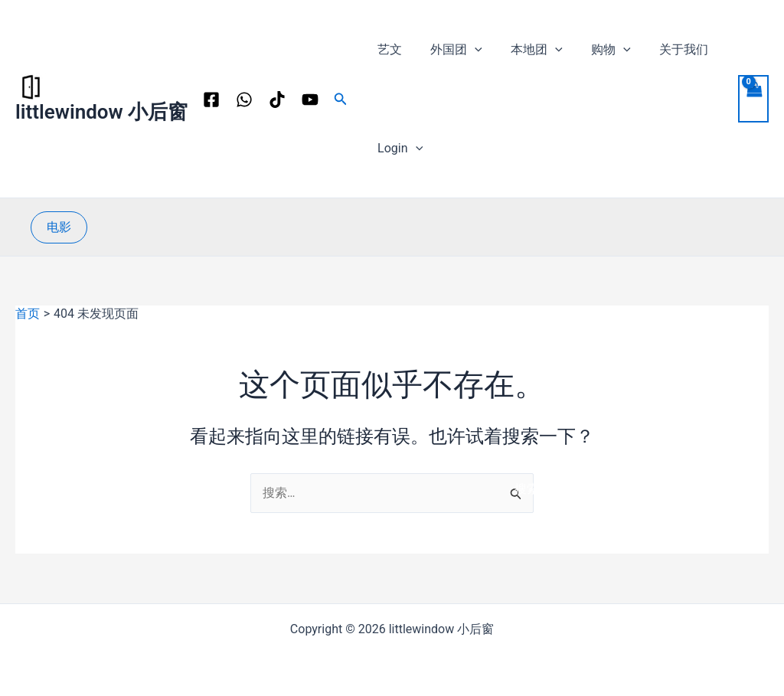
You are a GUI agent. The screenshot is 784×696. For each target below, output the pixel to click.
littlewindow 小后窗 (101, 112)
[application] (469, 49)
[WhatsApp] (244, 100)
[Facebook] (211, 100)
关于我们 (665, 49)
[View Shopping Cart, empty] (753, 99)
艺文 (387, 49)
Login (398, 148)
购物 (597, 49)
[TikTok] (277, 100)
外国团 (450, 49)
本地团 (527, 49)
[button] (341, 99)
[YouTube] (310, 100)
